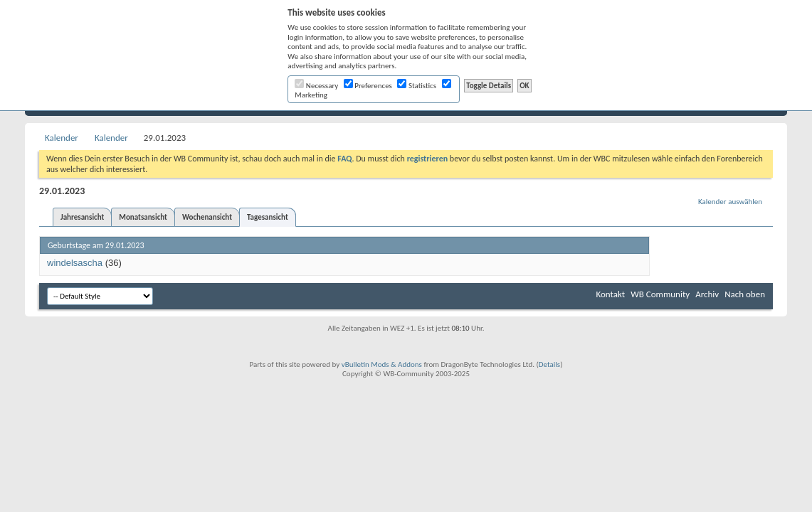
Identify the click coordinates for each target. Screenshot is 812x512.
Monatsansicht (143, 217)
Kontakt (610, 294)
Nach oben (745, 294)
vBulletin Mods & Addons (382, 364)
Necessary (316, 86)
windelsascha (75, 263)
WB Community (660, 294)
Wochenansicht (207, 217)
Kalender (62, 138)
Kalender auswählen (730, 202)
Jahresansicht (82, 217)
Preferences (368, 86)
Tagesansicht (268, 217)
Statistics (417, 86)
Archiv (707, 294)
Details (549, 364)
